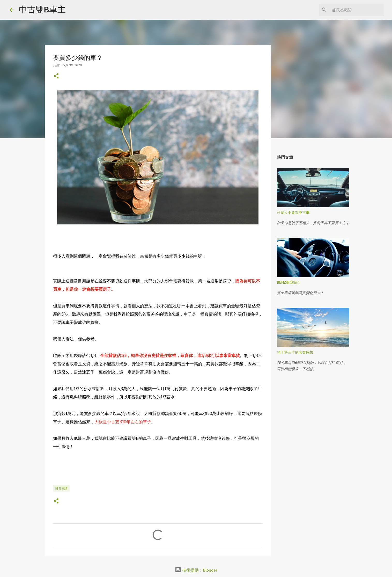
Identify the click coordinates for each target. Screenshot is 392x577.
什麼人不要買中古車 (293, 212)
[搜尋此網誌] (357, 10)
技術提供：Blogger (196, 570)
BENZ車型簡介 (289, 282)
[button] (56, 76)
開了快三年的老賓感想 (295, 352)
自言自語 (61, 488)
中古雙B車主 (42, 9)
